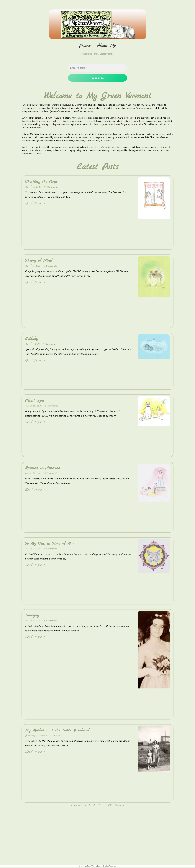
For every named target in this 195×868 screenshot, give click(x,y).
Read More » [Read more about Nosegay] (35, 638)
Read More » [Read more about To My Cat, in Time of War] (35, 566)
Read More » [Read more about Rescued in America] (35, 491)
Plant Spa (34, 401)
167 (109, 806)
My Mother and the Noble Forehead (57, 731)
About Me (106, 46)
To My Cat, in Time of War (50, 544)
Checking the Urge (41, 183)
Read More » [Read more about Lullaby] (35, 361)
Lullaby (32, 340)
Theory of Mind (39, 262)
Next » (119, 806)
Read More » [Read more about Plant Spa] (35, 423)
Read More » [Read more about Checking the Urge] (35, 204)
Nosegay (32, 616)
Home (85, 46)
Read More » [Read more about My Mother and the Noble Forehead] (35, 753)
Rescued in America (43, 469)
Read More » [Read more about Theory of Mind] (35, 283)
